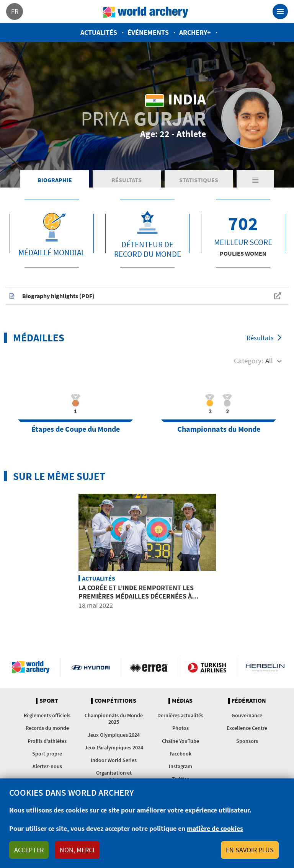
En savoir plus (250, 850)
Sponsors (247, 741)
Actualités (99, 32)
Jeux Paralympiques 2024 (114, 747)
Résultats (127, 180)
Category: (249, 361)
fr (15, 11)
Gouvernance (247, 715)
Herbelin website (265, 667)
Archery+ (195, 32)
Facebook (180, 754)
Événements (148, 32)
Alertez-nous (47, 766)
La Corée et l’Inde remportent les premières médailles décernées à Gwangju (136, 596)
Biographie (55, 180)
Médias (182, 701)
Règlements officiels (47, 715)
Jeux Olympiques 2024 (114, 735)
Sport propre (47, 754)
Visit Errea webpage (149, 667)
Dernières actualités (180, 715)
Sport (49, 701)
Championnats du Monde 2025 (114, 719)
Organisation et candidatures (114, 776)
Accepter (29, 850)
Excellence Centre (247, 728)
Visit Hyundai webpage (91, 667)
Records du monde (47, 728)
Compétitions (115, 701)
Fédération (249, 701)
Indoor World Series (114, 760)
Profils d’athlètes (47, 741)
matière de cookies (215, 828)
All (269, 361)
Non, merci (77, 850)
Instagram (180, 766)
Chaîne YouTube (180, 741)
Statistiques (199, 180)
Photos (180, 728)
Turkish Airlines (207, 667)
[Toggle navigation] (280, 11)
